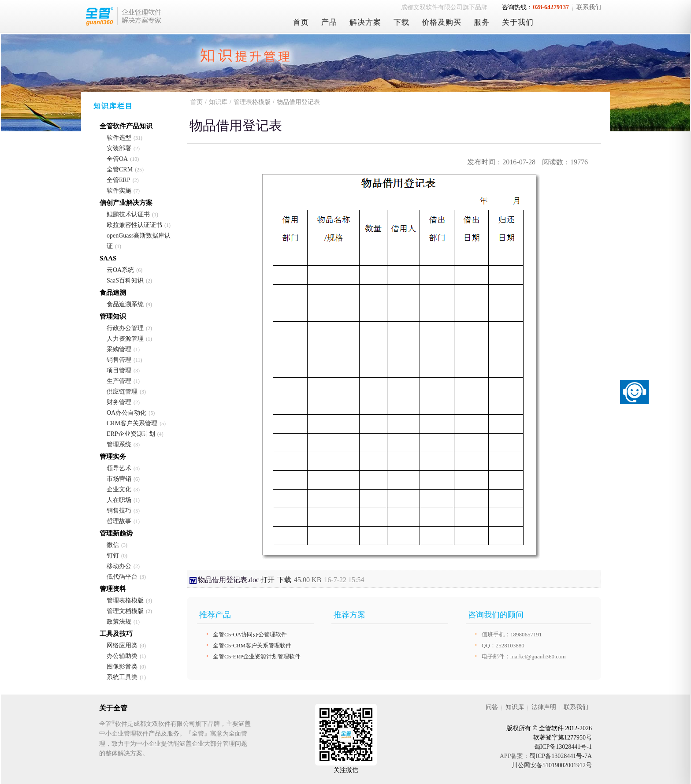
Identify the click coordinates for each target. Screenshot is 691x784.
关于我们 (518, 22)
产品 (329, 22)
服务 (482, 22)
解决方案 (365, 22)
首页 (301, 22)
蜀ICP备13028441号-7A (561, 756)
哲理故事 (119, 521)
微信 (113, 545)
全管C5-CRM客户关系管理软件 (252, 645)
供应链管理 (122, 392)
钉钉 (113, 555)
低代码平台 (122, 577)
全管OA (117, 159)
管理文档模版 (125, 611)
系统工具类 (122, 677)
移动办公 (119, 566)
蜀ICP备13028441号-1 (563, 747)
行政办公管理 (125, 328)
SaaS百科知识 (125, 281)
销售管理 (119, 360)
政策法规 (119, 622)
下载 (401, 22)
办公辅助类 (122, 656)
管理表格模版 (125, 600)
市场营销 (119, 479)
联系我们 (589, 7)
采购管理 (119, 349)
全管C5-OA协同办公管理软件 (250, 634)
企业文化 (119, 489)
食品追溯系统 (125, 304)
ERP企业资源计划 (131, 434)
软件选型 (119, 138)
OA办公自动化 (126, 413)
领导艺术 (119, 468)
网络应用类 (122, 645)
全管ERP (119, 180)
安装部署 (119, 148)
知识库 (218, 102)
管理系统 (119, 444)
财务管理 (119, 402)
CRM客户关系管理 (132, 423)
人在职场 (119, 500)
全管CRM (120, 169)
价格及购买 (442, 22)
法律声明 (544, 707)
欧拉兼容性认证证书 (134, 225)
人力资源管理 (125, 339)
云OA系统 (120, 270)
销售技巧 (119, 511)
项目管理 (119, 370)
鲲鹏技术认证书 (128, 214)
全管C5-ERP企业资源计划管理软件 (257, 656)
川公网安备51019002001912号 (552, 765)
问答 (492, 707)
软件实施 (119, 191)
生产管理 (119, 381)
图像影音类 (122, 667)
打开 (267, 580)
